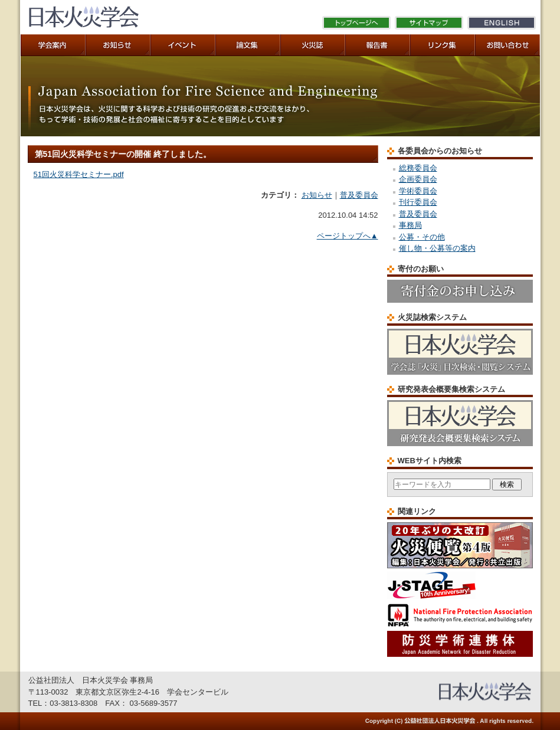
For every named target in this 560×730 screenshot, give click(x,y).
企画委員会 (418, 179)
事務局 (410, 225)
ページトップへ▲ (348, 236)
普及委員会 (359, 195)
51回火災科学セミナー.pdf (79, 174)
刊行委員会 (418, 202)
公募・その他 (422, 237)
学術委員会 (418, 191)
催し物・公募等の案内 (437, 248)
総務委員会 (418, 168)
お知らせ (317, 195)
